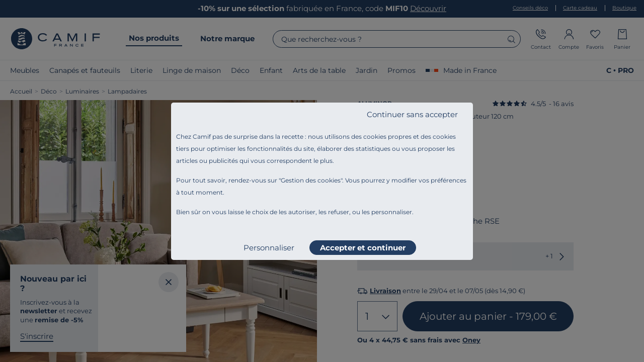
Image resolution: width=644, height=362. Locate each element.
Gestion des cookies (311, 180)
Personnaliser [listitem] (269, 248)
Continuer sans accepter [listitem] (412, 114)
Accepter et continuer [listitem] (363, 248)
